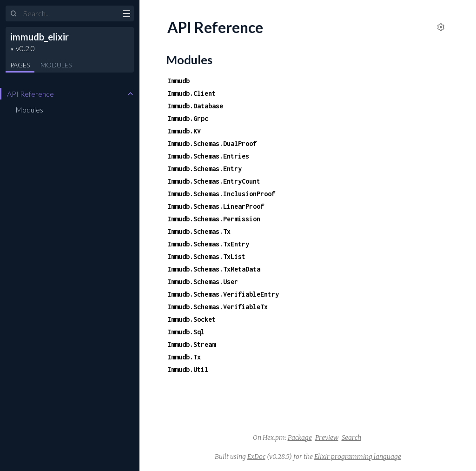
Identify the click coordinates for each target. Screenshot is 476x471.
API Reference (30, 94)
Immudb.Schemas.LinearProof (216, 206)
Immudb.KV (184, 131)
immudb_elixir (40, 37)
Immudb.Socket (192, 319)
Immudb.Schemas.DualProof (212, 143)
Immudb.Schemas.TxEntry (208, 244)
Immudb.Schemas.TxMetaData (214, 269)
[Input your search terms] (70, 13)
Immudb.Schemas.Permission (214, 219)
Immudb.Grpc (188, 118)
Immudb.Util (188, 369)
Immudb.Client (192, 93)
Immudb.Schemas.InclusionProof (221, 194)
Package (300, 438)
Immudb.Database (195, 106)
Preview (327, 438)
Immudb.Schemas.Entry (205, 169)
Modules (56, 65)
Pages (20, 65)
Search (351, 438)
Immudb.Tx (184, 357)
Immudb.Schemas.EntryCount (214, 181)
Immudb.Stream (192, 344)
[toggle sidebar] (126, 15)
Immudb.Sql (186, 332)
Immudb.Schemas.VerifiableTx (218, 307)
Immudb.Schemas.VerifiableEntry (223, 294)
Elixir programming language (358, 457)
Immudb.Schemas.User (203, 282)
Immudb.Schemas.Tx (199, 231)
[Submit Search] (14, 14)
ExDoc (256, 457)
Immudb (178, 81)
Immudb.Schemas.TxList (206, 256)
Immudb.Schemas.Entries (208, 156)
